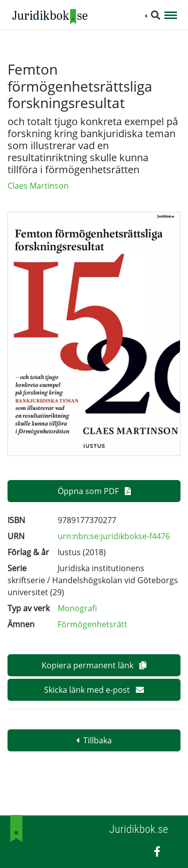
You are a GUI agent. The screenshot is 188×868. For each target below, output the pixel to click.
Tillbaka (94, 740)
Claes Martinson (38, 186)
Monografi (77, 608)
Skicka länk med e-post (94, 690)
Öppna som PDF (94, 491)
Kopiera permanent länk (94, 665)
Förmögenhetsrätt (92, 624)
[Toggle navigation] (171, 16)
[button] (153, 15)
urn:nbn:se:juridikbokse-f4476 (114, 536)
